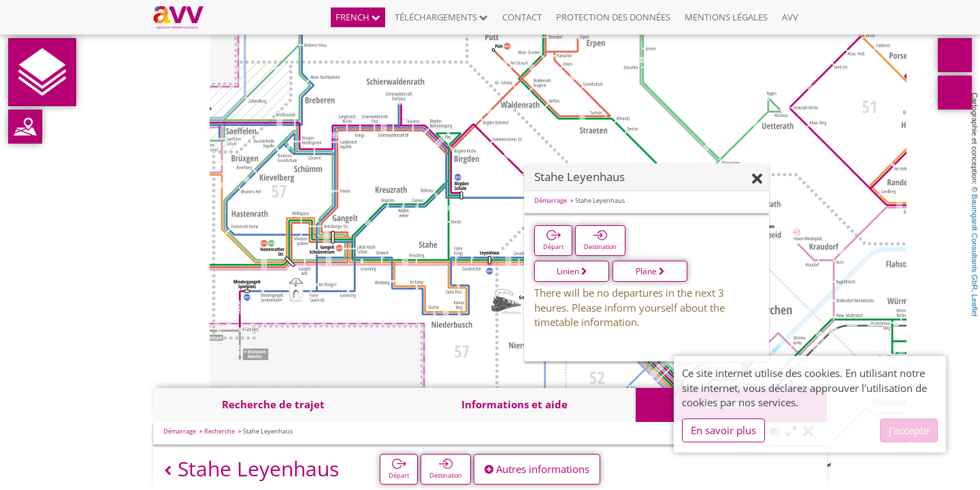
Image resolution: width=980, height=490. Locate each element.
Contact (522, 17)
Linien (572, 271)
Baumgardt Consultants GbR (975, 242)
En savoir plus (723, 430)
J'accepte (909, 430)
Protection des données (613, 17)
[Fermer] (757, 179)
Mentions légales (726, 17)
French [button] (358, 17)
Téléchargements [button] (441, 17)
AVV (790, 17)
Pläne (650, 271)
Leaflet (975, 305)
